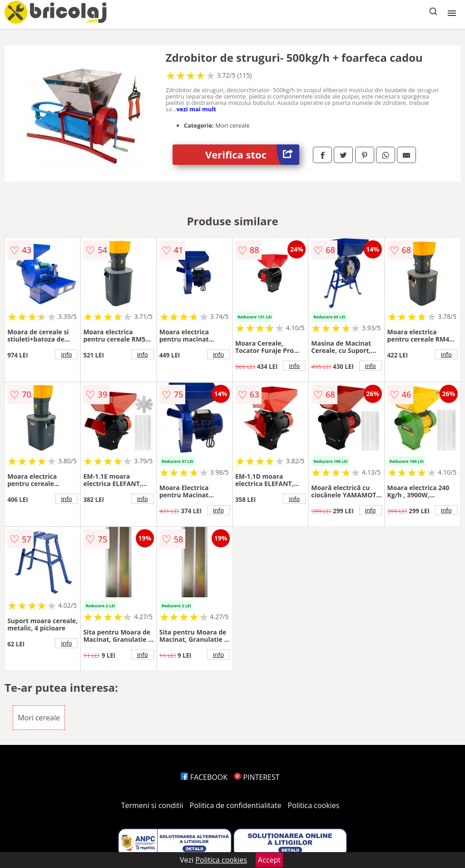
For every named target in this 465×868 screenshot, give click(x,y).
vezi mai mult (196, 109)
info (66, 354)
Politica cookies (314, 805)
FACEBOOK (204, 777)
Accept (269, 860)
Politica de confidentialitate (236, 805)
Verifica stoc (252, 155)
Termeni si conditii (152, 805)
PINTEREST (257, 777)
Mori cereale (39, 718)
